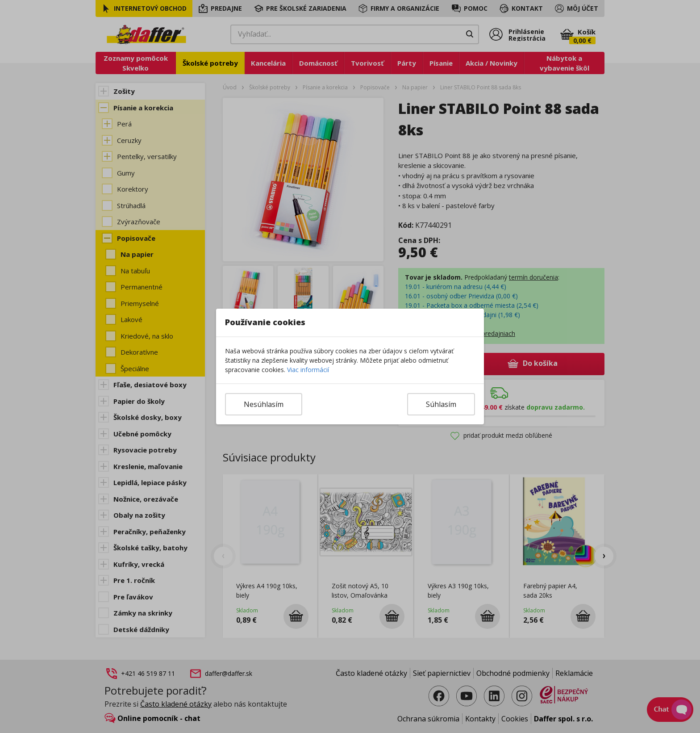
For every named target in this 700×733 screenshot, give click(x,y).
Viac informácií (308, 370)
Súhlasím (441, 404)
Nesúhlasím (264, 404)
